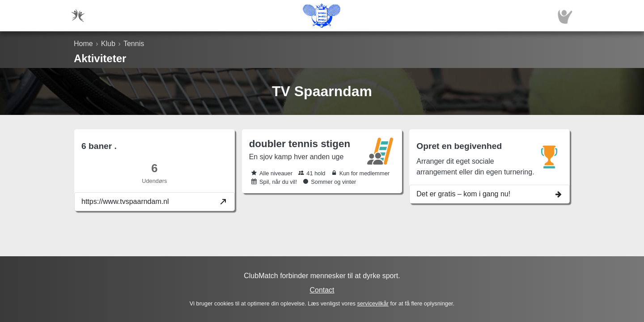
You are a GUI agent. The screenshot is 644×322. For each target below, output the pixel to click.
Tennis (134, 44)
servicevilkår (373, 303)
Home (83, 44)
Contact (322, 290)
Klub (108, 44)
